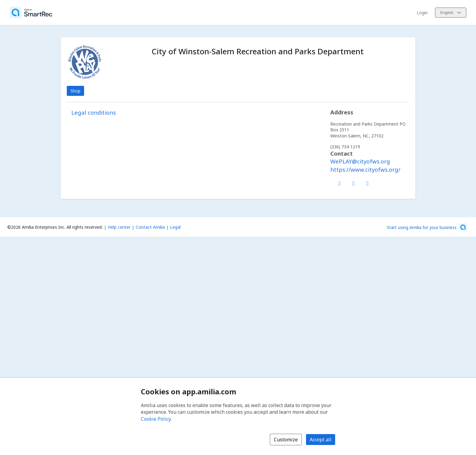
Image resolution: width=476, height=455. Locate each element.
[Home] (31, 12)
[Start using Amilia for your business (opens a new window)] (427, 227)
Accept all (321, 440)
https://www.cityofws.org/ (365, 169)
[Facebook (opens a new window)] (340, 182)
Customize (286, 440)
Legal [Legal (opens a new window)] (175, 227)
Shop (75, 91)
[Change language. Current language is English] (451, 13)
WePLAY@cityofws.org (360, 161)
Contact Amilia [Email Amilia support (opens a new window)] (150, 227)
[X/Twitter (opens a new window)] (354, 182)
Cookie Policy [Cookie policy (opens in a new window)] (156, 419)
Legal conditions (94, 112)
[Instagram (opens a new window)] (368, 182)
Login (422, 13)
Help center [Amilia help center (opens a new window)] (119, 227)
